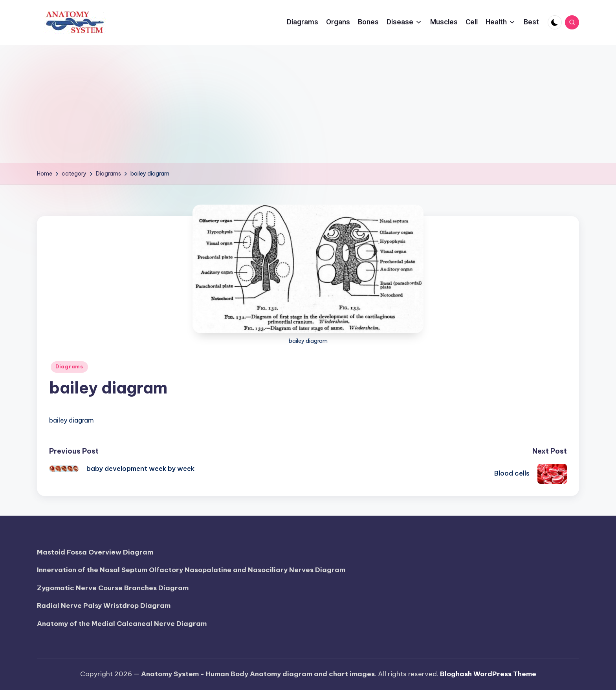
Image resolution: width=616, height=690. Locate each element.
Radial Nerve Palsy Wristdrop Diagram (104, 606)
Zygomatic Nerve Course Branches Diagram (113, 588)
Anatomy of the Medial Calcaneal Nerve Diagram (122, 624)
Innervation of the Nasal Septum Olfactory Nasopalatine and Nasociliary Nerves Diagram (191, 570)
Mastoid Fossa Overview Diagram (95, 552)
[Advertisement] (308, 104)
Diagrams (69, 367)
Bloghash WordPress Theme (488, 674)
